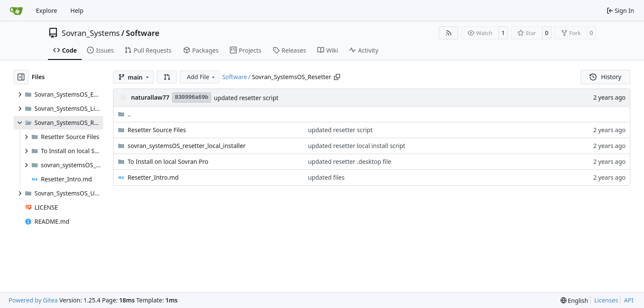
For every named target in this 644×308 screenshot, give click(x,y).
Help (77, 10)
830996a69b (191, 97)
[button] (167, 77)
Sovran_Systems (91, 33)
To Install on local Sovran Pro (168, 161)
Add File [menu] (201, 77)
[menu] (574, 301)
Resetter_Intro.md (153, 177)
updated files (326, 177)
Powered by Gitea (33, 300)
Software (143, 33)
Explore (46, 10)
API (629, 300)
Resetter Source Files (157, 130)
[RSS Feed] (449, 33)
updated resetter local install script (357, 146)
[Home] (16, 11)
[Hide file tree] (21, 77)
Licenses (606, 300)
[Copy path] (337, 77)
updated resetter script (246, 98)
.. (124, 114)
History (605, 77)
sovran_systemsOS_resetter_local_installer (187, 146)
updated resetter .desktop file (350, 161)
